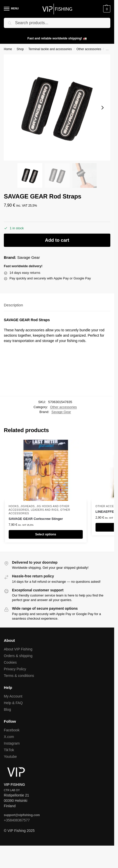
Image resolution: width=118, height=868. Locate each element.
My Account (13, 696)
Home (8, 49)
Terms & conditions (19, 676)
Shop (20, 49)
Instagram (12, 743)
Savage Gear (29, 257)
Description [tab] (13, 305)
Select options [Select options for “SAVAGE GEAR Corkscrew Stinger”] (46, 534)
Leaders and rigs (45, 510)
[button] (106, 9)
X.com (9, 737)
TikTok (9, 750)
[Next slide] (102, 108)
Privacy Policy (15, 669)
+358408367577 (17, 820)
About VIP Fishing (18, 649)
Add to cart (57, 240)
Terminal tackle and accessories (50, 49)
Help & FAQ (13, 703)
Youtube (10, 757)
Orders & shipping (18, 656)
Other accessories (89, 49)
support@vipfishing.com (22, 815)
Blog (7, 709)
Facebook (12, 730)
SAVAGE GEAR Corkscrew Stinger (36, 519)
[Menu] (11, 9)
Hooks (14, 506)
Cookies (10, 662)
